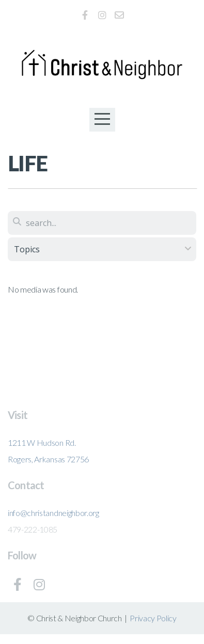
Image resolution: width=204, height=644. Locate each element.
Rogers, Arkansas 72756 (48, 459)
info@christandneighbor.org (53, 513)
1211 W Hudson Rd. (42, 442)
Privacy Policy (153, 618)
